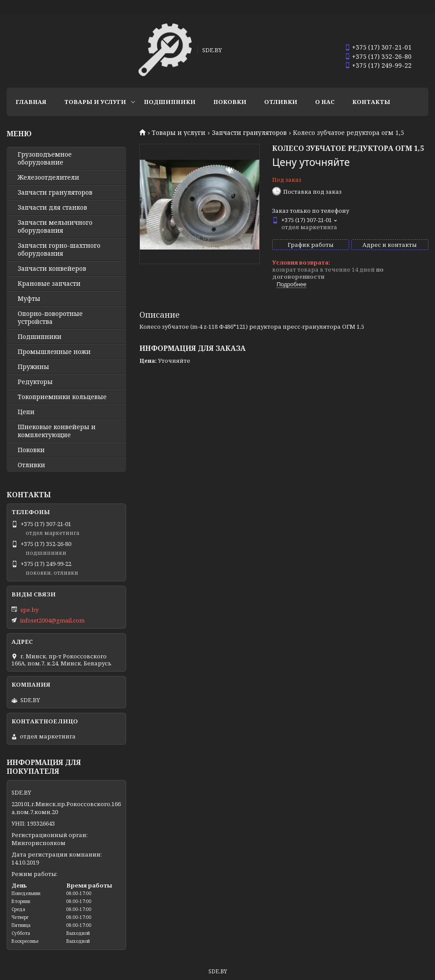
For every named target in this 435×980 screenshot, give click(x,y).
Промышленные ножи (54, 352)
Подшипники (170, 102)
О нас (325, 102)
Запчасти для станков (52, 208)
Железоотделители (48, 177)
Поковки (230, 102)
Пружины (33, 367)
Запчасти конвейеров (52, 269)
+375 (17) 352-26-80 (382, 56)
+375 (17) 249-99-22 (382, 65)
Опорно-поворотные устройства (50, 318)
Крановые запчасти (49, 284)
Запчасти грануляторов (249, 133)
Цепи (26, 412)
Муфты (29, 299)
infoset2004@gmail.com (52, 620)
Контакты (371, 102)
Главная (31, 102)
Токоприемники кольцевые (62, 397)
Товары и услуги (95, 102)
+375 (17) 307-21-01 (382, 47)
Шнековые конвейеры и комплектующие (57, 431)
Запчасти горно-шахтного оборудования (59, 250)
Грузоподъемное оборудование (45, 158)
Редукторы (35, 382)
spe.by (29, 610)
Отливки (281, 102)
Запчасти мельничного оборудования (55, 227)
